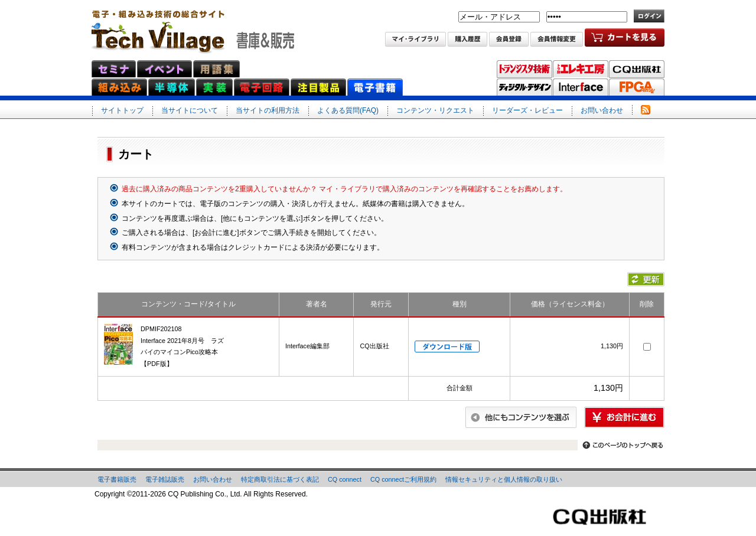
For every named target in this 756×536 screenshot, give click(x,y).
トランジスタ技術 (524, 69)
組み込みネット (119, 87)
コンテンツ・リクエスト (435, 110)
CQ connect (345, 479)
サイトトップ (122, 110)
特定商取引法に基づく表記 (280, 479)
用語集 (216, 69)
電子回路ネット (262, 87)
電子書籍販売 (117, 479)
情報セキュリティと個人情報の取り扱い (504, 479)
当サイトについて (190, 110)
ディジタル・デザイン (524, 87)
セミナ (114, 69)
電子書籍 (375, 87)
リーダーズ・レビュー (527, 110)
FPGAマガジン (637, 87)
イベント (164, 69)
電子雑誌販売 (165, 479)
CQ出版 (637, 69)
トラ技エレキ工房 (581, 69)
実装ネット (214, 87)
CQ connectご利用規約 (403, 479)
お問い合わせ (602, 110)
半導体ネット (172, 87)
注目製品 (318, 87)
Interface (581, 87)
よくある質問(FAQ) (348, 110)
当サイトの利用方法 (268, 110)
